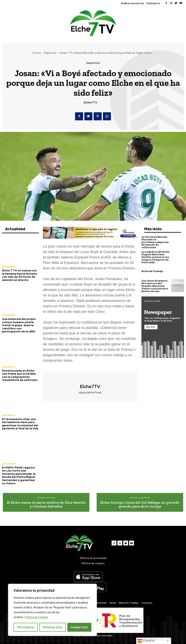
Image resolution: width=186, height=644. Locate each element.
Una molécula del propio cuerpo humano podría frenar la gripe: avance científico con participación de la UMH (19, 325)
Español (146, 641)
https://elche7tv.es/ (90, 392)
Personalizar (26, 627)
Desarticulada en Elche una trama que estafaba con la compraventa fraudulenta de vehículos (20, 375)
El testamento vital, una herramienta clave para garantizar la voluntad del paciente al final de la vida (20, 424)
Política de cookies (36, 617)
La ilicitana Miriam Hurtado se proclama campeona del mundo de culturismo (155, 242)
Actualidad (9, 267)
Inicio (37, 53)
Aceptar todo (79, 627)
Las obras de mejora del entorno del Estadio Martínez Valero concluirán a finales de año (155, 286)
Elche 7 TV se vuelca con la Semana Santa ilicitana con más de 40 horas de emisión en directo (19, 275)
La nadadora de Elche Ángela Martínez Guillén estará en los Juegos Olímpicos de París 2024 (155, 257)
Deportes (50, 53)
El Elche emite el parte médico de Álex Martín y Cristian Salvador (46, 504)
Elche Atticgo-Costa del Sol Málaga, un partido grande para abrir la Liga (140, 504)
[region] (52, 610)
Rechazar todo (53, 627)
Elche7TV (90, 102)
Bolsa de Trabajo (152, 271)
